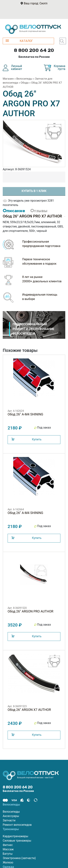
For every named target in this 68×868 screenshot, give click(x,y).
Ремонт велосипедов (17, 825)
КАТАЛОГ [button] (19, 41)
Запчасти (9, 820)
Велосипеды (24, 79)
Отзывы (39, 211)
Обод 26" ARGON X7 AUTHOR (29, 710)
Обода (25, 83)
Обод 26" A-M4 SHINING (25, 414)
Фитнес (8, 845)
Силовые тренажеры (17, 841)
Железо (8, 862)
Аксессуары (11, 816)
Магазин (8, 79)
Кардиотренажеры (16, 836)
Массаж (8, 849)
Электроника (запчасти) (19, 858)
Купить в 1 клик (34, 191)
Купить (37, 439)
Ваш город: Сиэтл (36, 3)
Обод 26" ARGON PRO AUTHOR (30, 611)
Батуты (8, 854)
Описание (14, 211)
